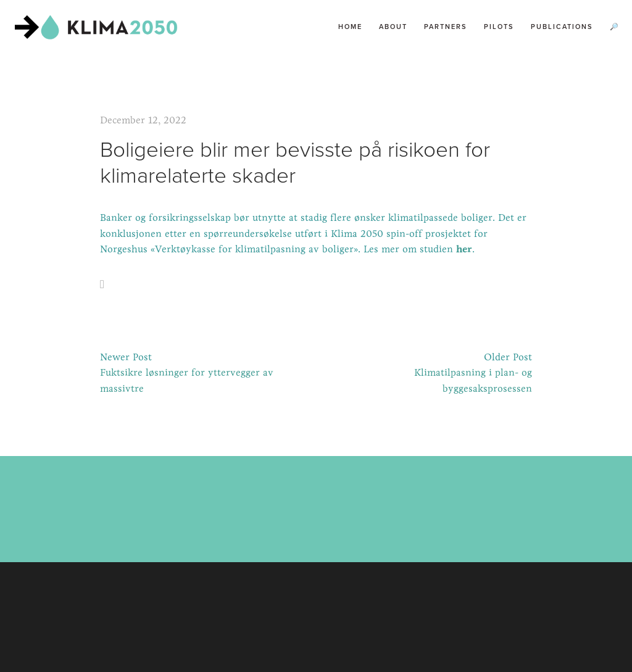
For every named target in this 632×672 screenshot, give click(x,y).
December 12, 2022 (143, 120)
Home (350, 27)
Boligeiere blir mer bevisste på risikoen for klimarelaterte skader (295, 161)
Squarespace (344, 624)
